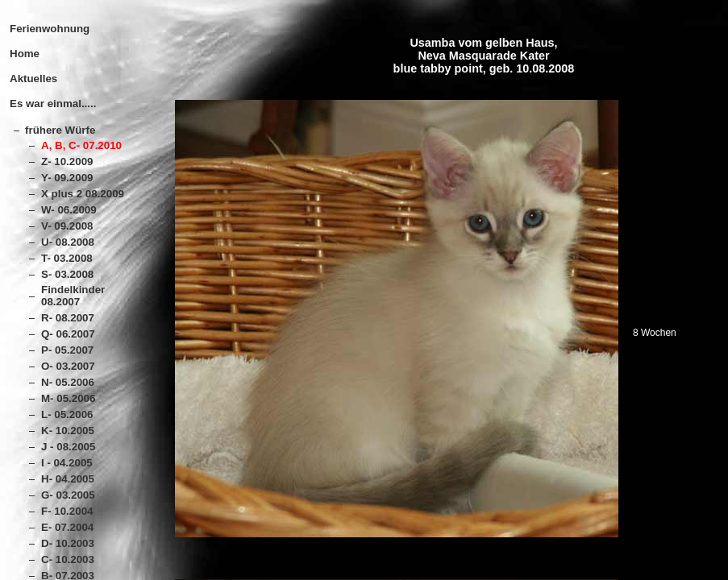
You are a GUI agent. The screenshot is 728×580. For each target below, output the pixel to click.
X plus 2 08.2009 (83, 194)
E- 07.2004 (67, 527)
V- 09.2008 (67, 226)
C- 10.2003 (68, 559)
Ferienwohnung (50, 29)
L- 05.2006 (67, 414)
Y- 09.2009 (67, 178)
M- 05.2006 (68, 398)
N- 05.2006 (68, 382)
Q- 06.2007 (68, 334)
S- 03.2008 (67, 274)
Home (25, 54)
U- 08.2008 (68, 242)
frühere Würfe (60, 130)
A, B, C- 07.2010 (81, 145)
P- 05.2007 (67, 350)
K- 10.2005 (68, 431)
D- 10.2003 (68, 543)
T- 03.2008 (67, 258)
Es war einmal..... (53, 104)
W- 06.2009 (69, 210)
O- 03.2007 (68, 366)
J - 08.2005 (68, 447)
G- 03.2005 (68, 495)
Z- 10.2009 (67, 162)
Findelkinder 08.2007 (73, 296)
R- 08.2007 (68, 318)
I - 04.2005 (67, 463)
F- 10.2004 (67, 511)
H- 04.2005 (68, 479)
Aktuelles (33, 79)
